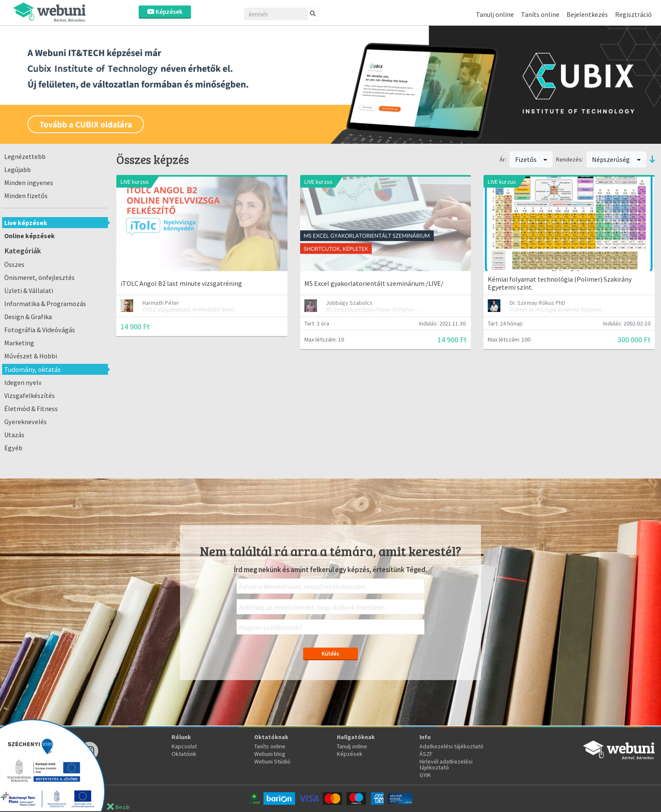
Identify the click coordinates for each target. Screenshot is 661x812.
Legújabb (17, 169)
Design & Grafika (28, 317)
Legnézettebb (25, 156)
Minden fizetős (26, 196)
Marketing (19, 343)
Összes (14, 264)
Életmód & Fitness (31, 409)
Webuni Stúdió (272, 761)
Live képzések (26, 223)
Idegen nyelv (23, 382)
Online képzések (30, 236)
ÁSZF (426, 754)
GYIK (425, 775)
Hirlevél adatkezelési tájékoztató (446, 764)
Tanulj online (495, 14)
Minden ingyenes (29, 183)
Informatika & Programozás (45, 304)
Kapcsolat (184, 746)
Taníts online (540, 14)
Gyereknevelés (26, 422)
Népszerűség (616, 159)
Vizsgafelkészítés (30, 395)
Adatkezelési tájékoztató (451, 746)
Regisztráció (633, 14)
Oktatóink (184, 754)
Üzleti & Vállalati (29, 290)
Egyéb (13, 448)
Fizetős (531, 159)
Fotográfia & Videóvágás (40, 330)
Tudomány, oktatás (32, 369)
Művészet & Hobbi (31, 356)
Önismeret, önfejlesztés (39, 277)
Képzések (165, 12)
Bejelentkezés (587, 14)
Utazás (14, 435)
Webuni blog (270, 754)
